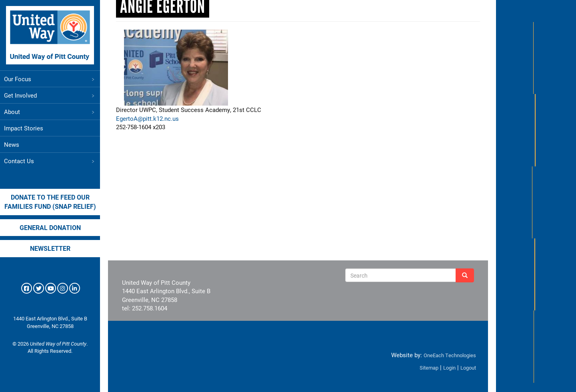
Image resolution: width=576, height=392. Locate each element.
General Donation (50, 227)
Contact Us (50, 161)
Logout (468, 368)
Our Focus (50, 79)
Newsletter (50, 248)
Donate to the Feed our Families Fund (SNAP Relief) (50, 202)
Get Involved (50, 95)
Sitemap (429, 368)
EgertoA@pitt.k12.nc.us (147, 118)
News (12, 144)
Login (449, 368)
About (50, 112)
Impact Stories (24, 128)
